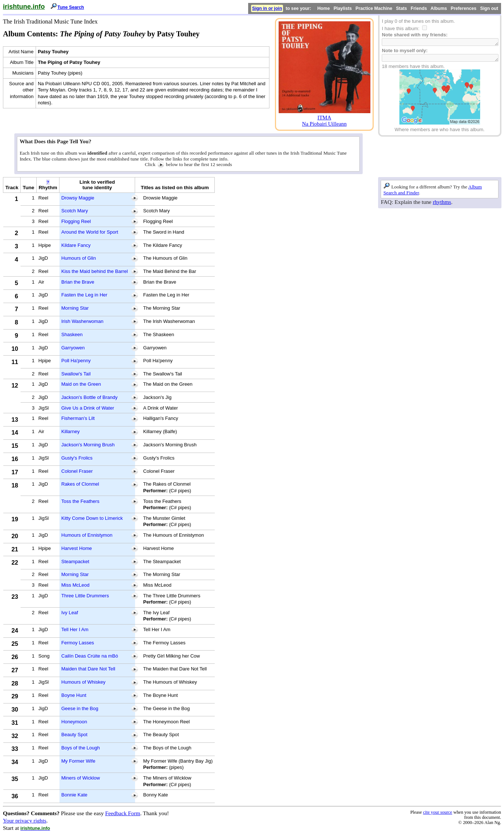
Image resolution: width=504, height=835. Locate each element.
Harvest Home (77, 548)
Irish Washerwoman (82, 321)
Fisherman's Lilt (78, 418)
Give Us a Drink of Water (88, 408)
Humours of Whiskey (83, 682)
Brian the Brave (78, 282)
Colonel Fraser (77, 471)
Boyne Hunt (74, 695)
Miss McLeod (75, 585)
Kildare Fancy (76, 245)
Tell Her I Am (75, 629)
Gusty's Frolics (77, 458)
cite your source (437, 812)
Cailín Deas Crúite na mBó (90, 656)
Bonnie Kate (74, 795)
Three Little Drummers (85, 596)
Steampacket (75, 562)
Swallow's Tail (76, 374)
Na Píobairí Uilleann (324, 124)
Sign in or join (267, 8)
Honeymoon (74, 722)
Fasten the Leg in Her (84, 295)
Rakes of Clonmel (80, 484)
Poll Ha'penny (76, 361)
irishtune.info (24, 7)
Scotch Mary (75, 211)
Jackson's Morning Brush (88, 445)
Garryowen (73, 348)
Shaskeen (72, 334)
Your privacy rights (25, 820)
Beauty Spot (74, 735)
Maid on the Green (81, 384)
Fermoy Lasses (78, 643)
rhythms (442, 202)
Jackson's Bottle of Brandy (89, 397)
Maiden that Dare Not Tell (88, 669)
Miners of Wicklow (81, 778)
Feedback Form (123, 813)
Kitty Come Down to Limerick (92, 518)
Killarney (70, 431)
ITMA (324, 118)
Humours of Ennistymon (87, 535)
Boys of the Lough (81, 748)
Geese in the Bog (80, 708)
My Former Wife (78, 761)
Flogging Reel (76, 221)
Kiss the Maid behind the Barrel (95, 271)
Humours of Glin (79, 258)
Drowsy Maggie (78, 198)
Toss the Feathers (80, 501)
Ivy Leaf (70, 613)
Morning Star (75, 308)
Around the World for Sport (90, 232)
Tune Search (71, 7)
